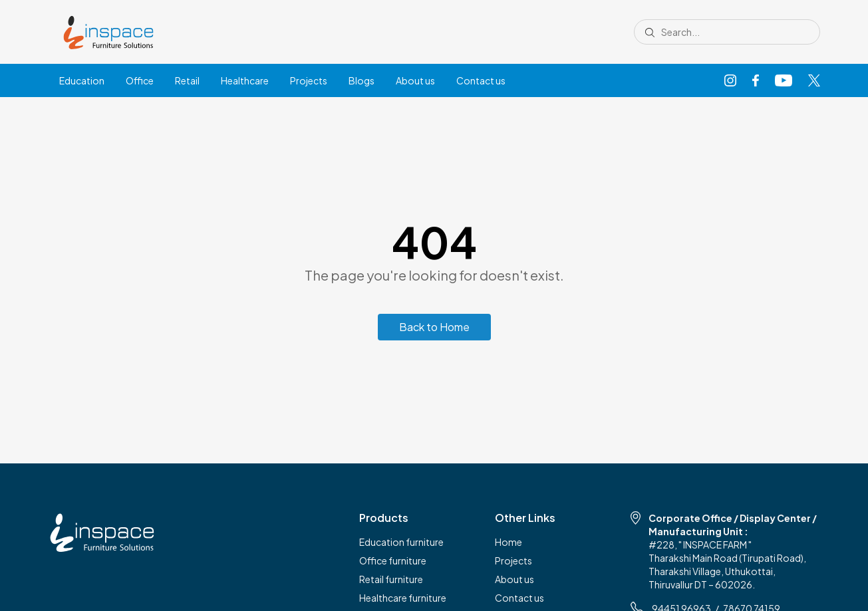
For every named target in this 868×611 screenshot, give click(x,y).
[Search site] (732, 32)
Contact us (481, 80)
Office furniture (393, 560)
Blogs (362, 80)
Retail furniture (391, 579)
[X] (814, 81)
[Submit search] (650, 32)
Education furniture (401, 542)
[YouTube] (784, 81)
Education (82, 80)
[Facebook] (756, 81)
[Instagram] (730, 81)
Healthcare (245, 80)
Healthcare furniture (403, 598)
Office (140, 80)
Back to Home (434, 327)
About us (415, 80)
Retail (187, 80)
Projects (309, 80)
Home (508, 542)
